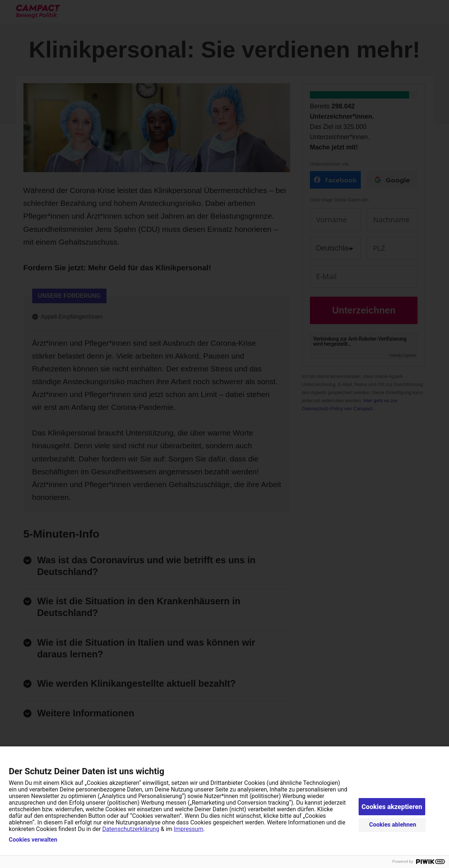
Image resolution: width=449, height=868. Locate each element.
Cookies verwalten (33, 840)
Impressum (189, 829)
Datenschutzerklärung (131, 829)
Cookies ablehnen (393, 825)
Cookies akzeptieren (392, 807)
